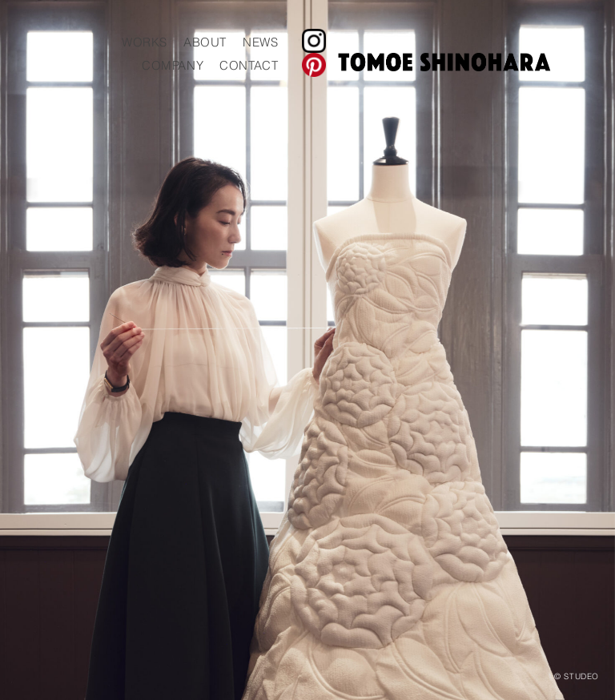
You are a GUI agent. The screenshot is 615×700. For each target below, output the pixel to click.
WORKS (358, 42)
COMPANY (386, 65)
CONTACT (462, 65)
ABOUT (418, 42)
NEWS (473, 42)
